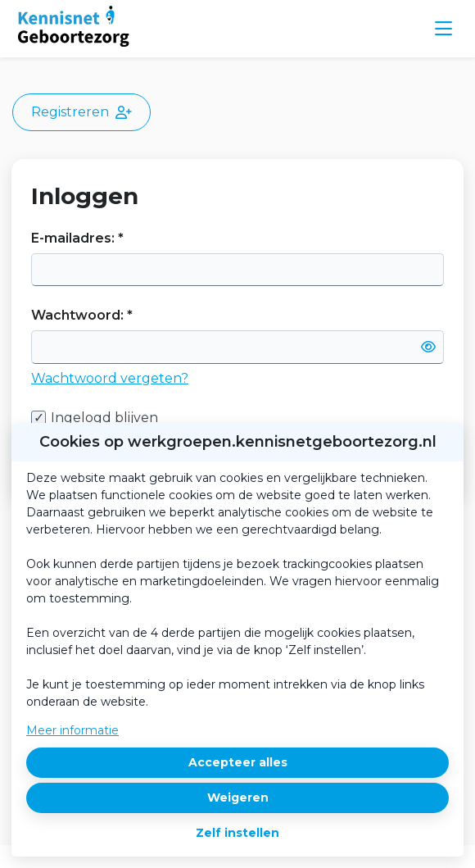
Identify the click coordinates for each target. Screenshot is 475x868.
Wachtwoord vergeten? (110, 378)
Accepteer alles (238, 762)
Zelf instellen (237, 833)
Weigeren (238, 798)
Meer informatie (72, 730)
